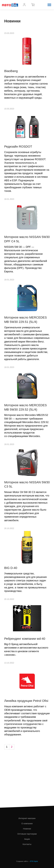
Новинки (27, 829)
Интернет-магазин (27, 818)
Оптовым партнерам (27, 834)
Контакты (27, 844)
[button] (49, 5)
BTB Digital (34, 861)
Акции (27, 839)
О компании (27, 824)
